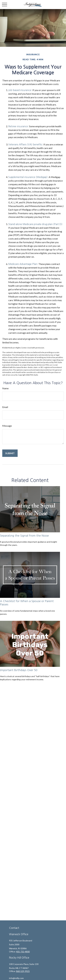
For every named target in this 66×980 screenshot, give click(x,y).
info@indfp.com (16, 978)
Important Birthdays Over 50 (19, 670)
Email (5, 407)
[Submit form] (10, 453)
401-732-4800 (23, 952)
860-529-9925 (23, 971)
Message (7, 426)
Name (5, 388)
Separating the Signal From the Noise (24, 536)
